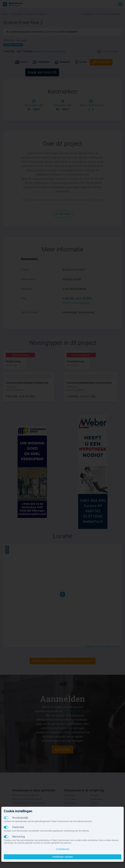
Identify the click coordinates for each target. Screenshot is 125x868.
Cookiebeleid (63, 849)
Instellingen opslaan (63, 857)
